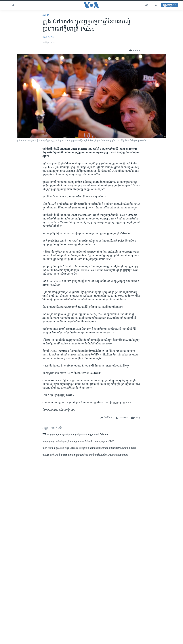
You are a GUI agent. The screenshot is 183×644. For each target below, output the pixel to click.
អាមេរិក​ (46, 15)
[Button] (135, 51)
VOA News (48, 37)
